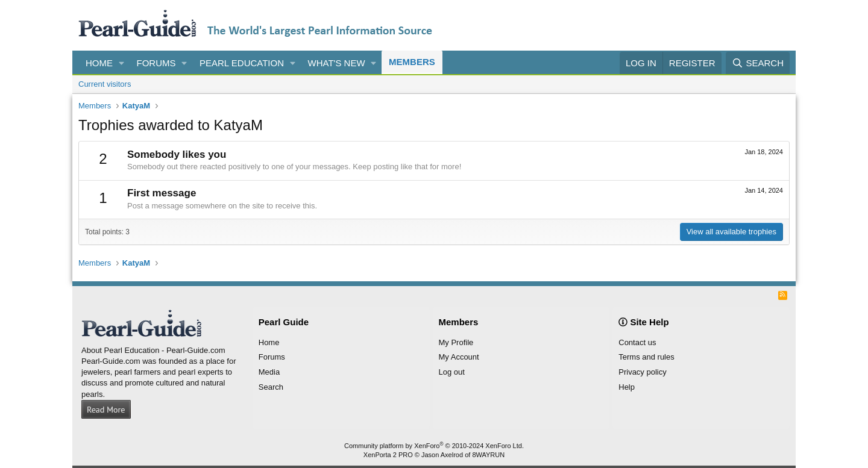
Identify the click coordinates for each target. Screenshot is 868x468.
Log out (452, 372)
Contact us (637, 342)
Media (269, 372)
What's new (337, 63)
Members (412, 62)
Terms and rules (646, 357)
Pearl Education (242, 63)
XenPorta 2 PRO (388, 455)
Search (271, 387)
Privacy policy (642, 372)
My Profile (456, 342)
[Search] (758, 63)
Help (627, 387)
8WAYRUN (488, 455)
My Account (459, 357)
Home (99, 63)
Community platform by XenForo (434, 446)
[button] (122, 63)
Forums (156, 63)
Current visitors (105, 84)
